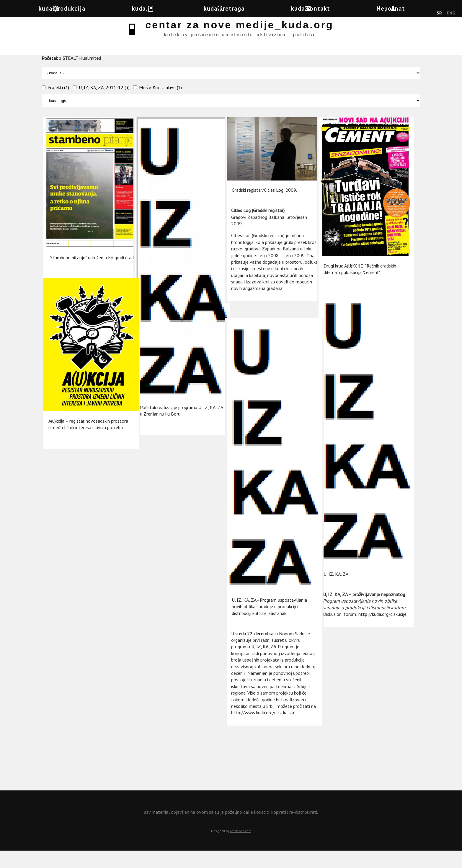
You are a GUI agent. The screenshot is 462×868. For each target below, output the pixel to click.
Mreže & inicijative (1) (160, 104)
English (451, 13)
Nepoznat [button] (411, 8)
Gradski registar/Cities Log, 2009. (263, 196)
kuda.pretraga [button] (235, 8)
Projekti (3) (58, 104)
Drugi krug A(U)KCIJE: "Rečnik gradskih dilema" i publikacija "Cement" (350, 267)
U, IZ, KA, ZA (335, 548)
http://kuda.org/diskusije (347, 600)
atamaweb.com (241, 848)
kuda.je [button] (152, 8)
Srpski (439, 13)
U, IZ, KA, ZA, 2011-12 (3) (104, 104)
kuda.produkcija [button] (67, 8)
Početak (50, 75)
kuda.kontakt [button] (326, 8)
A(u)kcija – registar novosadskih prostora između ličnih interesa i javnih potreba (79, 423)
